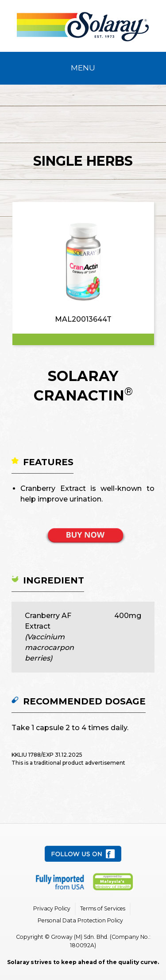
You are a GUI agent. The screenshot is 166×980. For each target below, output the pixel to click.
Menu (83, 68)
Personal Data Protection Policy (80, 920)
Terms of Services (103, 908)
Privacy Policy (52, 908)
